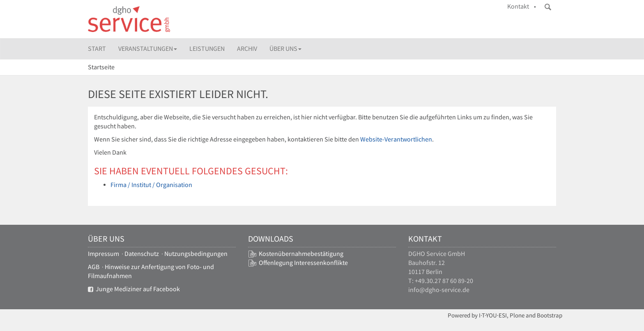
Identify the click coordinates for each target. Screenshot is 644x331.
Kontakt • (522, 6)
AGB (94, 267)
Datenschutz (142, 254)
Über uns (285, 49)
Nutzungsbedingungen (196, 254)
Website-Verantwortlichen (396, 139)
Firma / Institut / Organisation (151, 185)
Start (97, 49)
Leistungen (207, 49)
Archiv (247, 49)
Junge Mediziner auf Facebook (134, 289)
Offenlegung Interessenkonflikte (303, 263)
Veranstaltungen (148, 49)
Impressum (103, 254)
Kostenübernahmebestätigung (301, 254)
